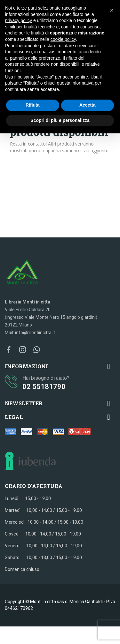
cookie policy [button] (63, 39)
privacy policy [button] (19, 20)
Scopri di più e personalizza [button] (60, 120)
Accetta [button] (88, 105)
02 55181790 (44, 387)
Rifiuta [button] (33, 105)
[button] (112, 10)
